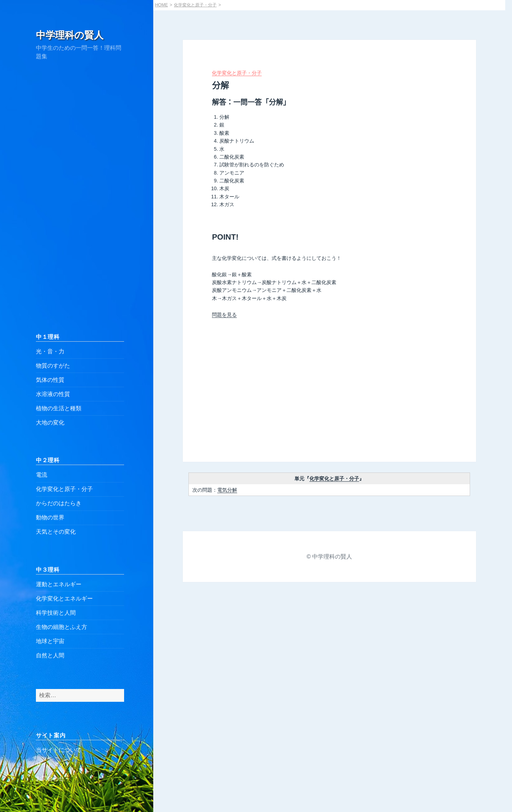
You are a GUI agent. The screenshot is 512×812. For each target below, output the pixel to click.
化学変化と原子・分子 (64, 489)
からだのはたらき (59, 503)
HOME (161, 5)
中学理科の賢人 (70, 35)
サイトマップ (53, 764)
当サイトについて (59, 750)
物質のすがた (53, 366)
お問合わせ (50, 778)
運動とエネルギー (59, 584)
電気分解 (227, 490)
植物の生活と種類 (59, 408)
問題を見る (224, 315)
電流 (42, 475)
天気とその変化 (56, 532)
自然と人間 (50, 655)
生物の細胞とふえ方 (62, 627)
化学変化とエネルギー (64, 599)
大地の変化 (50, 423)
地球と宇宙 (50, 641)
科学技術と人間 (56, 613)
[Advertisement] (80, 197)
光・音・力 (50, 351)
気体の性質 (50, 380)
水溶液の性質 (53, 394)
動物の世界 (50, 517)
